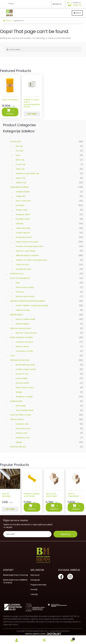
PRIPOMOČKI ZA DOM (20, 360)
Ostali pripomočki (24, 237)
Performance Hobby (25, 287)
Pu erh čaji (20, 164)
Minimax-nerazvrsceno (21, 328)
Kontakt (34, 589)
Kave (18, 155)
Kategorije (35, 580)
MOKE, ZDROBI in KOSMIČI (21, 337)
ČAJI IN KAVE (16, 142)
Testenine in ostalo (24, 351)
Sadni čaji (20, 169)
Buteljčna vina (22, 424)
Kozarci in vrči (22, 374)
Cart (67, 638)
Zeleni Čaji (20, 178)
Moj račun (35, 575)
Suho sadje (21, 406)
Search (44, 640)
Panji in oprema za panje (27, 242)
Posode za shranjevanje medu (29, 246)
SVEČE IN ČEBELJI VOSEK (21, 415)
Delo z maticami (23, 201)
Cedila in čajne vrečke (26, 369)
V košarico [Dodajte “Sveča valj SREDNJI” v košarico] (10, 112)
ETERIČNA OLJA (17, 274)
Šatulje (19, 392)
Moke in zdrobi (22, 347)
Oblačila (19, 224)
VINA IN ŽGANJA (17, 419)
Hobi (18, 283)
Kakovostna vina (23, 429)
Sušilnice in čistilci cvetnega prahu (31, 260)
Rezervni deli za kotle (25, 296)
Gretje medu (22, 210)
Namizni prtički (22, 383)
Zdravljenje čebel (23, 269)
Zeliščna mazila (23, 310)
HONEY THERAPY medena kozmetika (32, 306)
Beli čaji (19, 146)
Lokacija (34, 594)
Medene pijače (22, 324)
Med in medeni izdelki (25, 319)
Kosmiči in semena (24, 342)
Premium (20, 292)
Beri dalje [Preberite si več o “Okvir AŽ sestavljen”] (10, 509)
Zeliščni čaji (21, 183)
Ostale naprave (23, 233)
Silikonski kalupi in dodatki (27, 255)
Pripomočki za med (24, 388)
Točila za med (22, 265)
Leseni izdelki (21, 378)
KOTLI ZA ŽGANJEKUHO (20, 278)
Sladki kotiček (16, 401)
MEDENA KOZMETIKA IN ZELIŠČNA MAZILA (27, 301)
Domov (9, 21)
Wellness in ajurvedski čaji (27, 173)
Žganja (19, 442)
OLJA (12, 356)
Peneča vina (21, 433)
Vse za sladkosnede (25, 410)
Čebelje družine (23, 192)
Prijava (56, 4)
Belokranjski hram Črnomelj (16, 575)
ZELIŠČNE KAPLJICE (18, 447)
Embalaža (20, 205)
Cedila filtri (21, 196)
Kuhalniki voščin (23, 219)
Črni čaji (19, 151)
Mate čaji (20, 160)
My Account (17, 640)
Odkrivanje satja (23, 228)
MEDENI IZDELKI (16, 315)
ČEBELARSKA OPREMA (19, 187)
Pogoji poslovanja (38, 585)
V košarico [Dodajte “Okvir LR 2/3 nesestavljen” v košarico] (54, 507)
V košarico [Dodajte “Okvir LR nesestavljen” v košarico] (76, 507)
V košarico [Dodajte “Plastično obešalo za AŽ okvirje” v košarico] (32, 507)
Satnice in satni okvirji (25, 251)
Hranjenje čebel (23, 214)
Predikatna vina (23, 438)
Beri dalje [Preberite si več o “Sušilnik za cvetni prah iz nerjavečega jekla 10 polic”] (32, 114)
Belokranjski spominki (25, 365)
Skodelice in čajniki (24, 397)
